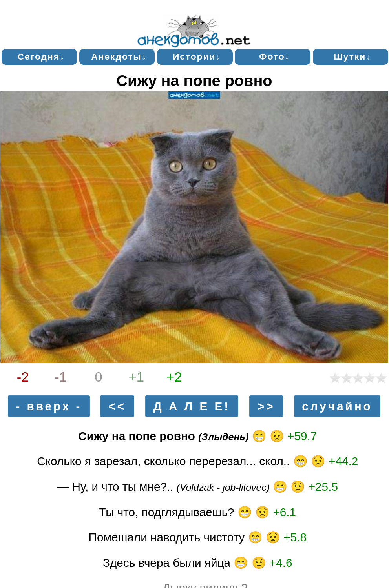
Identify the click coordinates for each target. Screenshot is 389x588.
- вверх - (49, 406)
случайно (337, 406)
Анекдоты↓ (119, 56)
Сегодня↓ (41, 56)
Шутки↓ (352, 56)
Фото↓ (275, 56)
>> (266, 406)
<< (117, 406)
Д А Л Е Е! (192, 406)
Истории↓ (197, 56)
